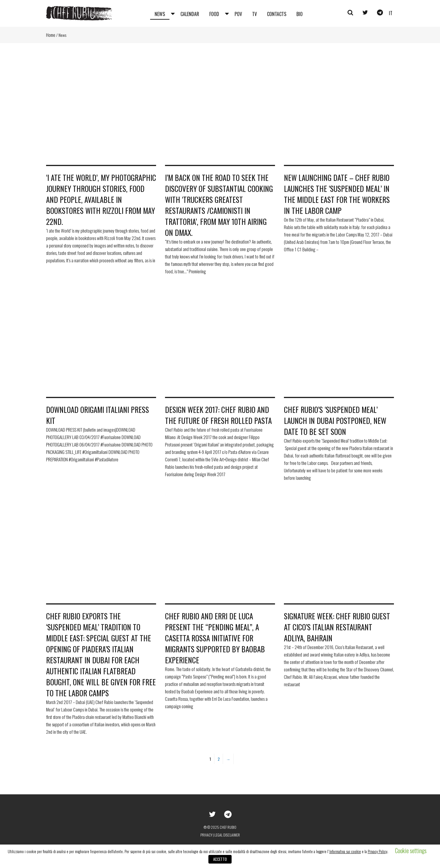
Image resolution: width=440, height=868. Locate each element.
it (391, 13)
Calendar (190, 14)
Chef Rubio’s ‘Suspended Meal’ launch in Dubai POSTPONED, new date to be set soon (335, 420)
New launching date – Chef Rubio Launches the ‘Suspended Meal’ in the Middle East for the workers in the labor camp (337, 194)
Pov (238, 14)
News (160, 14)
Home (51, 35)
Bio (300, 14)
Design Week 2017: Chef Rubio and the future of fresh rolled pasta (218, 415)
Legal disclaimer (227, 835)
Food (214, 14)
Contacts (277, 14)
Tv (254, 14)
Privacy (206, 835)
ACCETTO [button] (220, 859)
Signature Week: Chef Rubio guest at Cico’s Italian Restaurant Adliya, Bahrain (337, 627)
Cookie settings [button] (411, 850)
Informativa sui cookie (345, 851)
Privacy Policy (378, 851)
